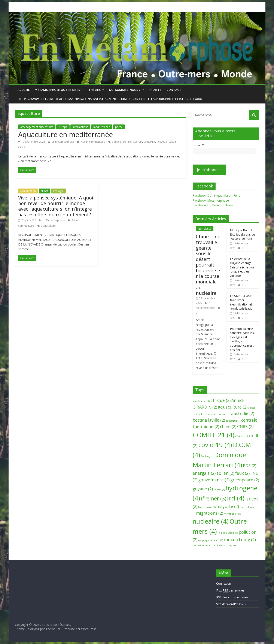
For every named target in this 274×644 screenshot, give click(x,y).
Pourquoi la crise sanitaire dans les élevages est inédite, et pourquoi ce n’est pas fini (242, 339)
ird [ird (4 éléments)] (236, 498)
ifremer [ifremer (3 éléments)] (214, 498)
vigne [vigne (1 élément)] (234, 545)
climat (45, 191)
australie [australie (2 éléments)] (243, 413)
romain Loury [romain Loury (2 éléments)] (240, 540)
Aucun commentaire (91, 142)
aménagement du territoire (37, 127)
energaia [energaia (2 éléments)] (204, 473)
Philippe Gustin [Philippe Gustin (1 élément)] (228, 533)
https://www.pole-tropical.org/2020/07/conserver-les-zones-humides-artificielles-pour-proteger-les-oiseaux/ (110, 99)
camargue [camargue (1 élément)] (233, 421)
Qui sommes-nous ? (125, 90)
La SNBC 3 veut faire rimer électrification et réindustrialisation (242, 302)
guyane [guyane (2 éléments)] (203, 489)
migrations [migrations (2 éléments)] (210, 513)
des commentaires (232, 597)
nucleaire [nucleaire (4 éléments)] (211, 521)
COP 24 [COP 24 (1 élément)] (241, 436)
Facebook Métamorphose (211, 200)
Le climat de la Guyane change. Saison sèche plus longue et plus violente (242, 267)
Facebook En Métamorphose (213, 205)
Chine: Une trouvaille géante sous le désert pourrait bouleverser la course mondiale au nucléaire (208, 265)
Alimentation (28, 191)
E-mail (198, 145)
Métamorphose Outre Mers (57, 90)
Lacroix (138, 142)
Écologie (58, 191)
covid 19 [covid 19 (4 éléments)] (215, 445)
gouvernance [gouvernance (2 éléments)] (214, 480)
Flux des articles (230, 590)
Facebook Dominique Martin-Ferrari (217, 195)
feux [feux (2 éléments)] (242, 473)
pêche (119, 127)
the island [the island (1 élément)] (221, 545)
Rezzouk (162, 142)
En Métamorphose (63, 142)
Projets (155, 90)
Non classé (205, 229)
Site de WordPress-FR (231, 604)
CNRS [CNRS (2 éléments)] (245, 427)
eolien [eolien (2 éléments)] (225, 473)
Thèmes (95, 90)
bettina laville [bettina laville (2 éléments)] (209, 420)
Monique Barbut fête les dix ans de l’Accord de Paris (242, 234)
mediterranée (102, 127)
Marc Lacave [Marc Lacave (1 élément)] (207, 507)
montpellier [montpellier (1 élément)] (232, 514)
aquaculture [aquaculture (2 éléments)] (233, 407)
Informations (80, 127)
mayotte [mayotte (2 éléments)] (228, 506)
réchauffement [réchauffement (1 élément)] (203, 545)
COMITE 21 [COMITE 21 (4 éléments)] (214, 435)
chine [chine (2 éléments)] (228, 427)
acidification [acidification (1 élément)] (201, 401)
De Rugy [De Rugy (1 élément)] (207, 456)
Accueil (24, 90)
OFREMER (149, 142)
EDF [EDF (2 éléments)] (250, 466)
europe (63, 127)
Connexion (224, 583)
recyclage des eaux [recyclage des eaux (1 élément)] (211, 540)
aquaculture (119, 142)
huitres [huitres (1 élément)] (219, 490)
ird (130, 142)
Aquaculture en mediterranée (66, 134)
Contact (174, 90)
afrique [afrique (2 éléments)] (220, 400)
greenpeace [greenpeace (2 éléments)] (245, 480)
